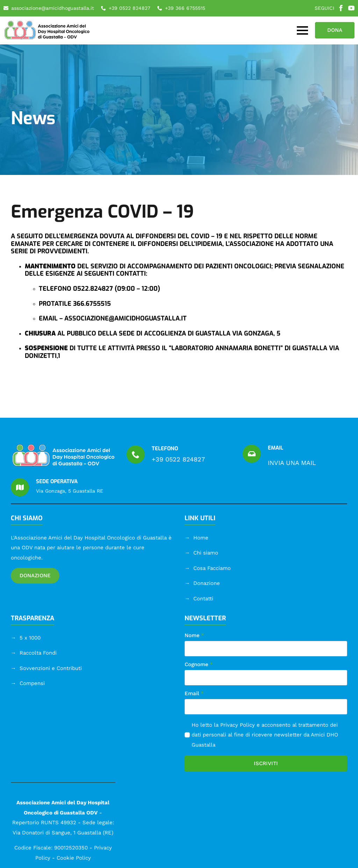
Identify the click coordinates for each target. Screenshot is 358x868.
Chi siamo (206, 553)
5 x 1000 (30, 638)
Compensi (32, 683)
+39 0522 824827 (178, 459)
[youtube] (351, 8)
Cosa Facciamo (212, 568)
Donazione (207, 583)
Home (201, 538)
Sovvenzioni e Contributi (51, 668)
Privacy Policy (238, 725)
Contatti (203, 599)
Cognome (199, 665)
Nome (194, 636)
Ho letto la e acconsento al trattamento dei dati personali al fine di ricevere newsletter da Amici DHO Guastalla (265, 735)
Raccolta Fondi (38, 653)
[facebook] (341, 8)
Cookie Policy (74, 858)
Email (194, 694)
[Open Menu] (302, 30)
